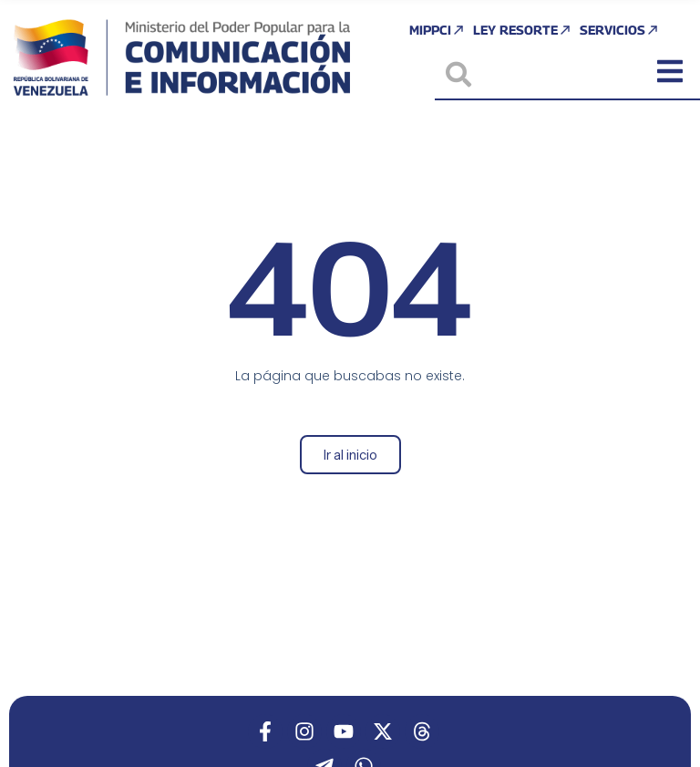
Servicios (620, 30)
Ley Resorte (523, 30)
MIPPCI (437, 30)
